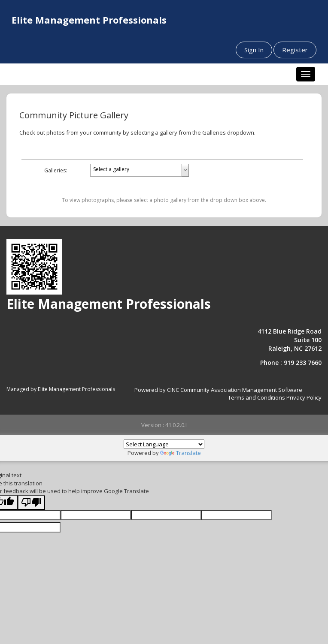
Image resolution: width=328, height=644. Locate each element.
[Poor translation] (31, 503)
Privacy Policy (304, 397)
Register (295, 50)
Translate (181, 453)
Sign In (254, 50)
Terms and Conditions (257, 397)
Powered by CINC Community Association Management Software (218, 390)
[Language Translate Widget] (164, 444)
